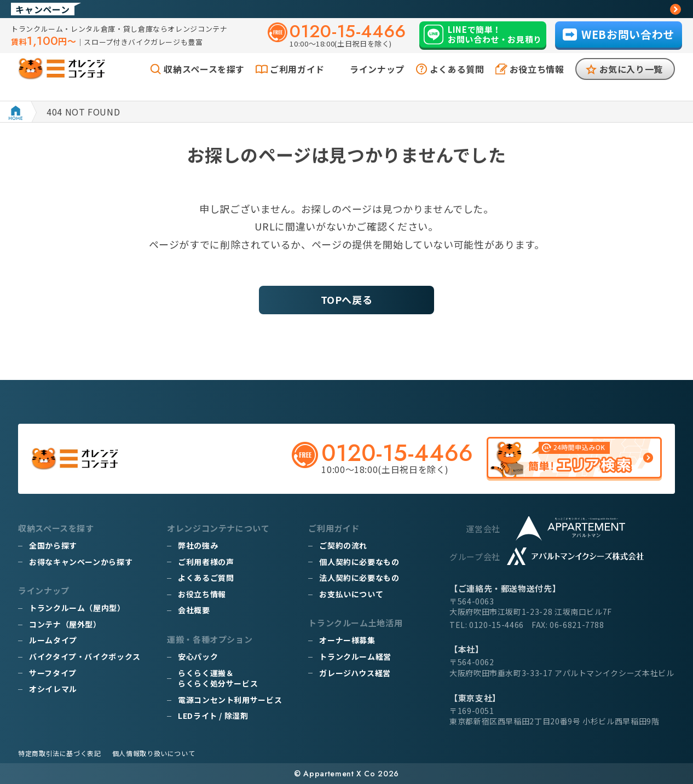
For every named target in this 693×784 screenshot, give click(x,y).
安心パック (198, 656)
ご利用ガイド (297, 81)
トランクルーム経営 (355, 656)
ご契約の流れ (343, 545)
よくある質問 (457, 81)
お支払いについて (351, 594)
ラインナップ (377, 81)
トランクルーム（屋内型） (77, 608)
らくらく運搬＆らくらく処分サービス (218, 678)
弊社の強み (198, 545)
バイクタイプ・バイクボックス (85, 656)
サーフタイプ (53, 673)
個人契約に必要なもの (359, 562)
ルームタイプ (53, 640)
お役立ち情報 (537, 81)
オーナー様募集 (347, 640)
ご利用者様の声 (206, 562)
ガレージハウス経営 (355, 673)
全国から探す (53, 545)
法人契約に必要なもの (359, 578)
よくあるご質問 (206, 578)
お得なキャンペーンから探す (81, 562)
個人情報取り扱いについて (154, 753)
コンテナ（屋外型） (65, 624)
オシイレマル (53, 689)
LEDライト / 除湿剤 (213, 716)
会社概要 (194, 610)
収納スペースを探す (204, 81)
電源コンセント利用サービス (230, 700)
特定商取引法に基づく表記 (60, 753)
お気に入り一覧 (631, 81)
